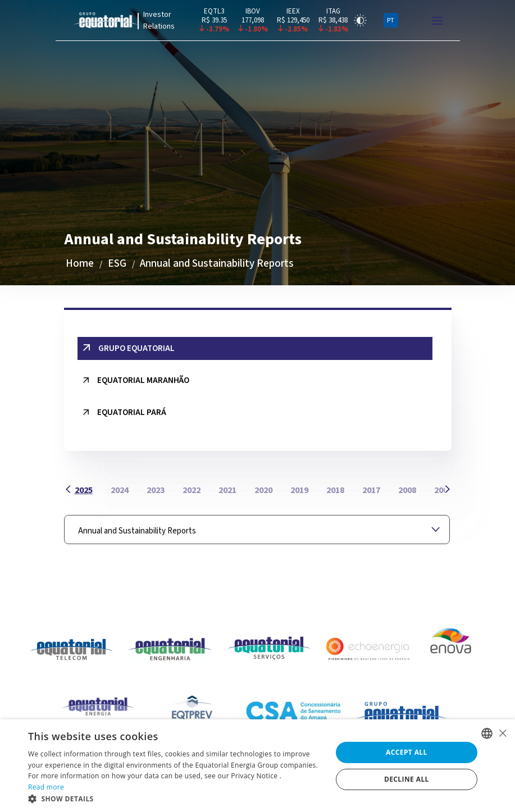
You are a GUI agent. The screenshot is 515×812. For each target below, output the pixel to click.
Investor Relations (159, 20)
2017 (371, 490)
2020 (263, 490)
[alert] (257, 766)
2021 (227, 490)
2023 (156, 490)
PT (391, 20)
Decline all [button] (407, 779)
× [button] (502, 733)
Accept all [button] (407, 752)
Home (80, 264)
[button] (176, 798)
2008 (407, 490)
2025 (84, 490)
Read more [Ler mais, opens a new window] (46, 787)
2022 (192, 490)
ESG (117, 264)
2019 (299, 490)
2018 (335, 490)
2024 (120, 490)
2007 (443, 490)
